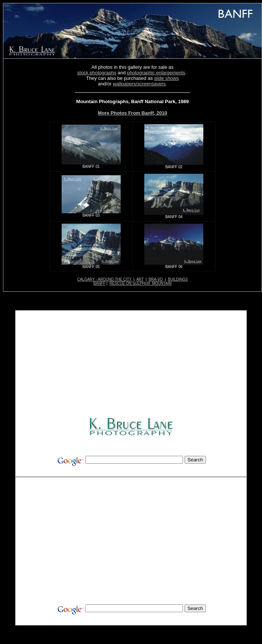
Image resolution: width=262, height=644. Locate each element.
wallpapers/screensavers (139, 84)
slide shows (167, 78)
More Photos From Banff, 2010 (132, 113)
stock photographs (97, 73)
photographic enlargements (156, 73)
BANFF (99, 283)
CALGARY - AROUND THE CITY (105, 279)
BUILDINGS (178, 279)
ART (140, 279)
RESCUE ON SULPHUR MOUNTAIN (141, 283)
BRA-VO (156, 279)
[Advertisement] (132, 365)
